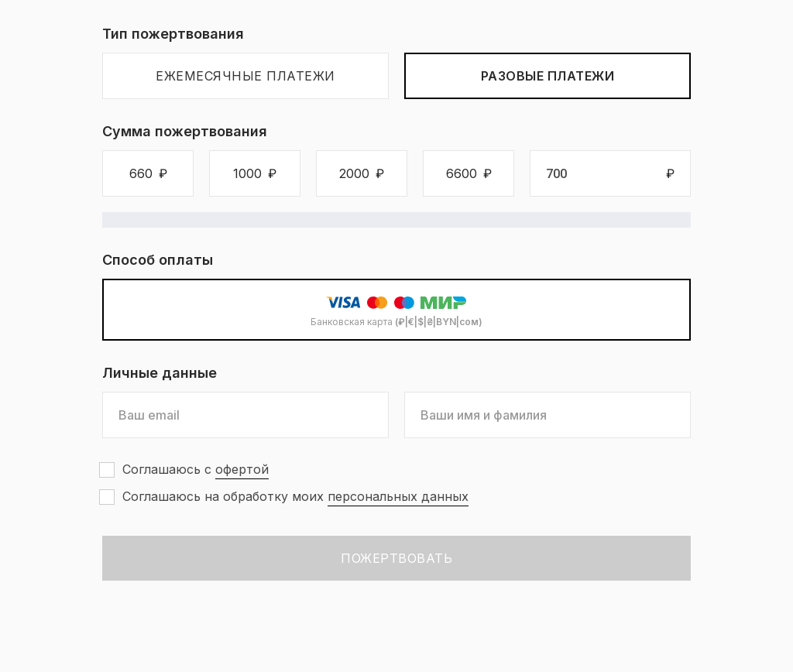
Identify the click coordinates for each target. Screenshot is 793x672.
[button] (148, 173)
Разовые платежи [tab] (548, 76)
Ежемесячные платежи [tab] (245, 76)
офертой (242, 469)
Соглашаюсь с (196, 470)
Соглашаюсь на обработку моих (295, 497)
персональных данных (398, 496)
